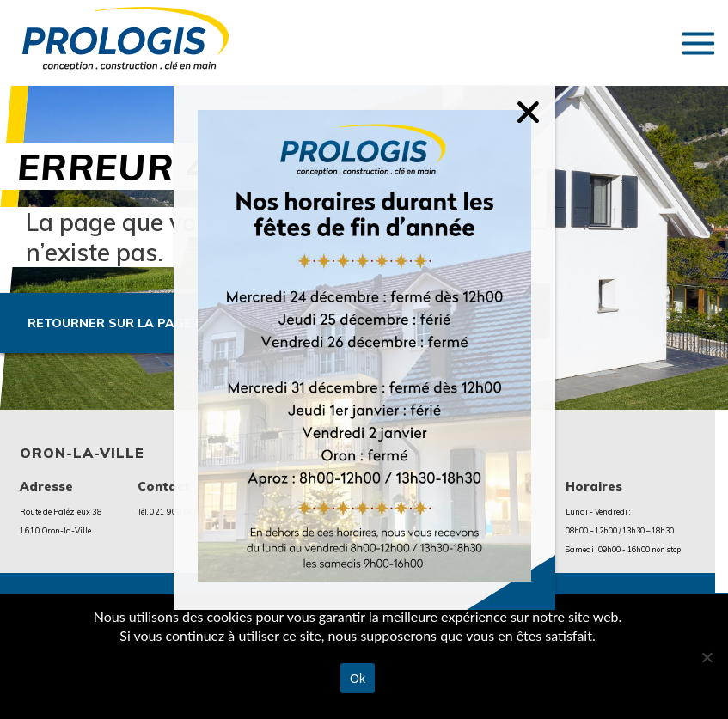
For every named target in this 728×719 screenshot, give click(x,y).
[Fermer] (541, 101)
